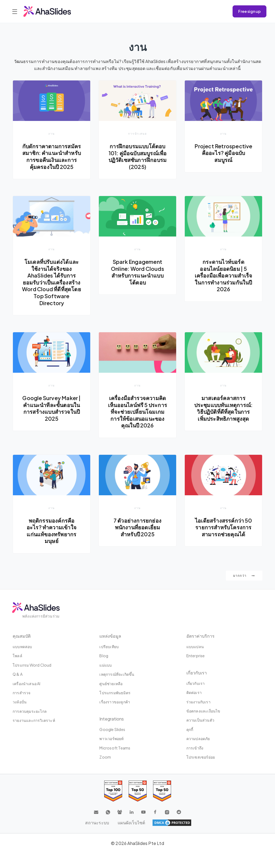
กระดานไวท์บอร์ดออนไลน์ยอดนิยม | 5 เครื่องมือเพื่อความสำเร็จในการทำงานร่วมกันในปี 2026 (224, 275)
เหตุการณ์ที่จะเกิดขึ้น (117, 674)
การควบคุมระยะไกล (30, 711)
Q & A (18, 674)
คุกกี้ (190, 729)
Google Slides (112, 729)
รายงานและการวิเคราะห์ (34, 720)
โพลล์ (17, 656)
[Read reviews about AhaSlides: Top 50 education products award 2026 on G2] (138, 791)
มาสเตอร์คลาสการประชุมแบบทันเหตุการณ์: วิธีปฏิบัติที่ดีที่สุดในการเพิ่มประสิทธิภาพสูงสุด (224, 408)
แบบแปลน (195, 647)
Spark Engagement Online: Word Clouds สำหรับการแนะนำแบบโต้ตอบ (137, 272)
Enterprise (196, 656)
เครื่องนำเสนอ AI (27, 684)
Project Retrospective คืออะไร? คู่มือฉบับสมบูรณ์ (223, 153)
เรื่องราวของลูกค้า (115, 702)
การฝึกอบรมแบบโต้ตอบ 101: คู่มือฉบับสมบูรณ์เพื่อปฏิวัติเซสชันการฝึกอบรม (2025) (138, 156)
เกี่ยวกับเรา (196, 683)
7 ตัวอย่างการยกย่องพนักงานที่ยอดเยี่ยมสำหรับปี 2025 (137, 527)
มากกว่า (244, 576)
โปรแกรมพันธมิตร (115, 693)
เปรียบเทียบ (109, 647)
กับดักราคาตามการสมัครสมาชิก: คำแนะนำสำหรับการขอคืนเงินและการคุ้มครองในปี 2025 (52, 156)
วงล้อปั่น (20, 702)
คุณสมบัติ (22, 636)
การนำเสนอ (137, 133)
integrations (112, 719)
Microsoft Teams (115, 748)
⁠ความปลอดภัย (198, 738)
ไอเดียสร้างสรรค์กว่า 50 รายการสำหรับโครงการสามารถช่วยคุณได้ (223, 527)
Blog (104, 656)
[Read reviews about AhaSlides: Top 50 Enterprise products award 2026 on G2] (162, 791)
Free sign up (249, 11)
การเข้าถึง (195, 748)
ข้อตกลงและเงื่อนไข (203, 711)
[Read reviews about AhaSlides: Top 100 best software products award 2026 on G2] (113, 791)
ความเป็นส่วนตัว (200, 720)
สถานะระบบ (97, 823)
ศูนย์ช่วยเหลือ (111, 684)
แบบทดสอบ (22, 647)
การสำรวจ (21, 693)
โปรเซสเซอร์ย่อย (201, 757)
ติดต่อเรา (194, 692)
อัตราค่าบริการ (200, 636)
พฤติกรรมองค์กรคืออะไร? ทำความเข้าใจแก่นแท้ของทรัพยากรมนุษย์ (52, 531)
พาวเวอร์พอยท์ (111, 738)
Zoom (105, 757)
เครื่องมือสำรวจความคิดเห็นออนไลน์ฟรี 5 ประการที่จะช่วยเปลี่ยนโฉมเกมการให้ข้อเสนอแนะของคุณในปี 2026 (137, 412)
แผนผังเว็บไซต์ (131, 823)
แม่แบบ (106, 665)
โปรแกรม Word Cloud (32, 665)
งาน (52, 133)
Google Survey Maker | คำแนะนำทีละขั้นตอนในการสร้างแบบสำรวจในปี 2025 (51, 408)
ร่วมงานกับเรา (198, 702)
